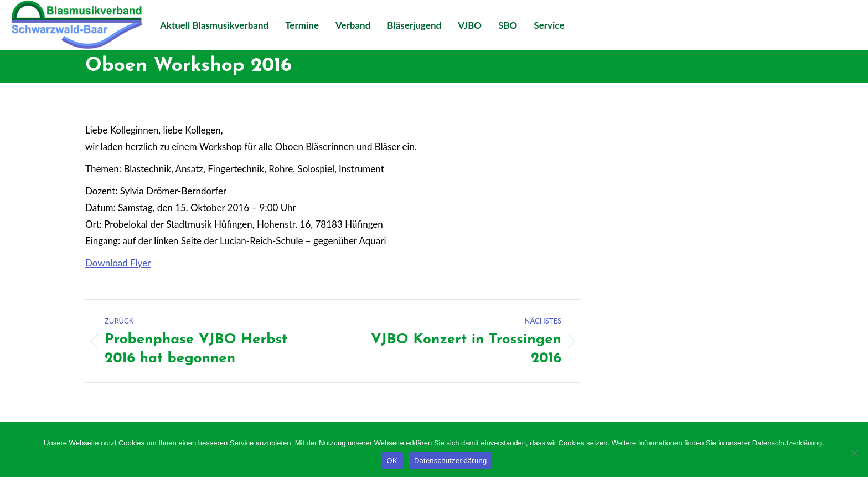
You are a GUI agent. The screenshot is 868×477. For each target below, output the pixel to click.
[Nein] (854, 453)
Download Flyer (118, 263)
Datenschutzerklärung (450, 461)
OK (392, 461)
